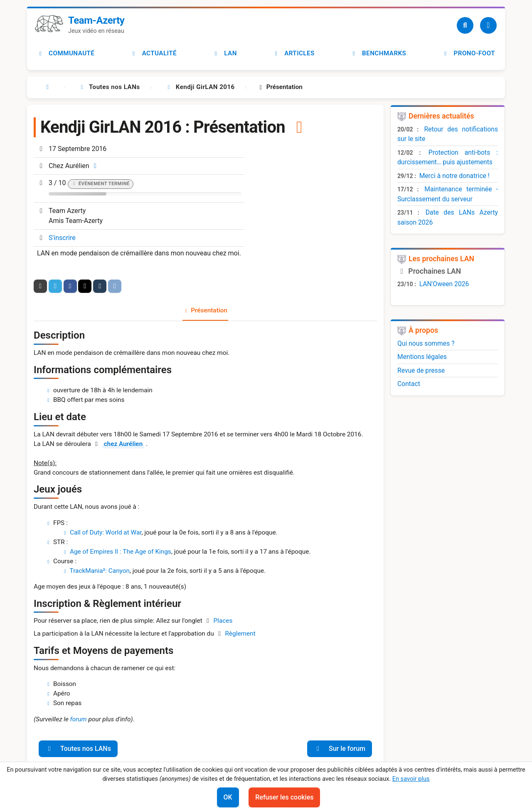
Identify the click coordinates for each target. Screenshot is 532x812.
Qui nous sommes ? (426, 343)
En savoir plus (411, 779)
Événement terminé (104, 184)
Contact (409, 384)
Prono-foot (468, 53)
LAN (225, 53)
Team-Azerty (96, 20)
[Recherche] (465, 25)
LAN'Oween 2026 (444, 284)
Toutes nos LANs (78, 749)
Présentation (209, 310)
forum (79, 719)
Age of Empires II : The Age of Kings (121, 552)
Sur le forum (340, 749)
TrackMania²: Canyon (100, 571)
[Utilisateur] (488, 25)
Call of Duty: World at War (106, 532)
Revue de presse (421, 370)
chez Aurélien (123, 444)
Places (223, 621)
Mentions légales (422, 357)
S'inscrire (62, 238)
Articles (294, 53)
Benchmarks (378, 53)
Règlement (240, 634)
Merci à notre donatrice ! (454, 176)
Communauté (66, 53)
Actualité (154, 53)
